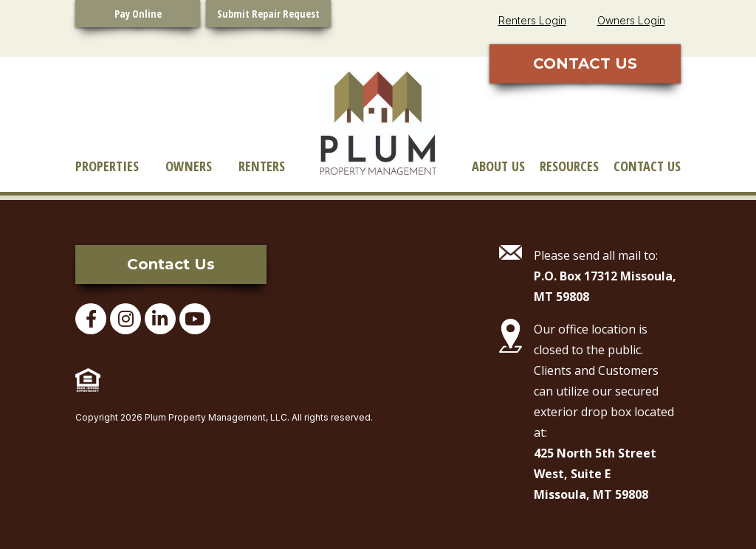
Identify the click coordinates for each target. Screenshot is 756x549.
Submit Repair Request (268, 14)
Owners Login (631, 20)
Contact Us (647, 166)
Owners (189, 166)
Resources (569, 166)
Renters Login (532, 20)
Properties (107, 166)
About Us (498, 166)
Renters (262, 166)
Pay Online (138, 14)
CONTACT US (585, 63)
